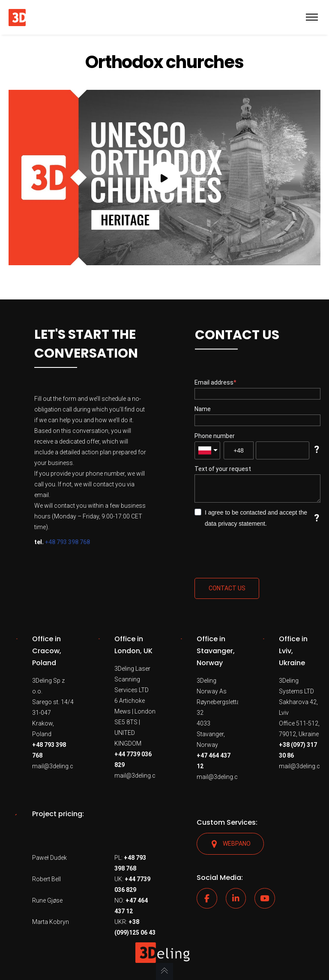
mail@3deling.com (57, 766)
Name (203, 409)
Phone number (215, 436)
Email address (214, 382)
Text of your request (223, 469)
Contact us (227, 588)
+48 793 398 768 (67, 542)
